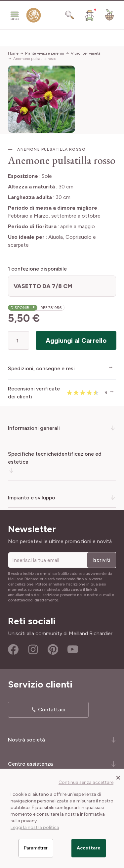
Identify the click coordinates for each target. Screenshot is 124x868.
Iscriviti (102, 560)
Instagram (33, 649)
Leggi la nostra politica (35, 827)
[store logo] (34, 17)
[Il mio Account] (90, 15)
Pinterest (53, 649)
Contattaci (52, 710)
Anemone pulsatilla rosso (35, 59)
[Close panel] (118, 777)
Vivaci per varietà (86, 53)
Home (13, 53)
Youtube (73, 649)
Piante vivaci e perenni (45, 53)
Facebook (13, 649)
